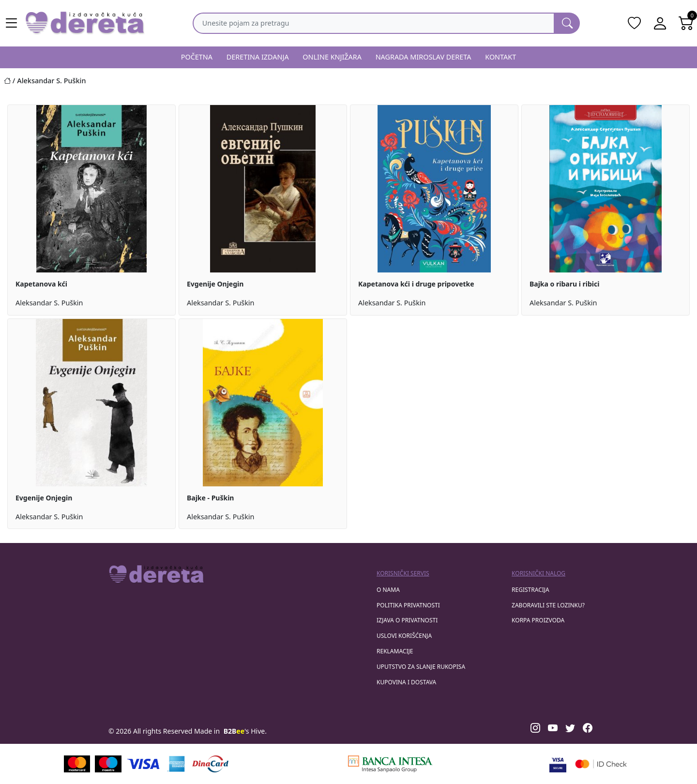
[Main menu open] (12, 23)
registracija (530, 590)
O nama (388, 590)
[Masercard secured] (601, 764)
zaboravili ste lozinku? (548, 605)
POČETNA (197, 57)
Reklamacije (395, 651)
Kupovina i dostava (406, 682)
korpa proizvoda (538, 620)
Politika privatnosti (408, 605)
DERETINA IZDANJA (258, 57)
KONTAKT (500, 57)
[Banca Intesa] (390, 764)
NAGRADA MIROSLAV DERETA (424, 57)
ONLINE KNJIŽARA (332, 57)
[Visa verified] (558, 764)
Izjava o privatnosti (407, 620)
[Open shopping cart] (686, 23)
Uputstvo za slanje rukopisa (421, 667)
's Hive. (245, 731)
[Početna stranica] (10, 81)
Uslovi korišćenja (404, 636)
